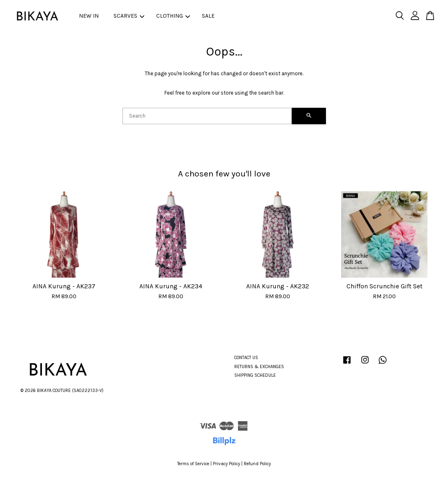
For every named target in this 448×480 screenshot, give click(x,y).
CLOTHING (173, 16)
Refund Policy (257, 464)
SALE (208, 16)
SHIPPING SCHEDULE (255, 375)
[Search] (207, 116)
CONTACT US (246, 358)
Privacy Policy (226, 464)
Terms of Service (193, 464)
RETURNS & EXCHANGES (259, 367)
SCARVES (129, 16)
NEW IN (89, 16)
